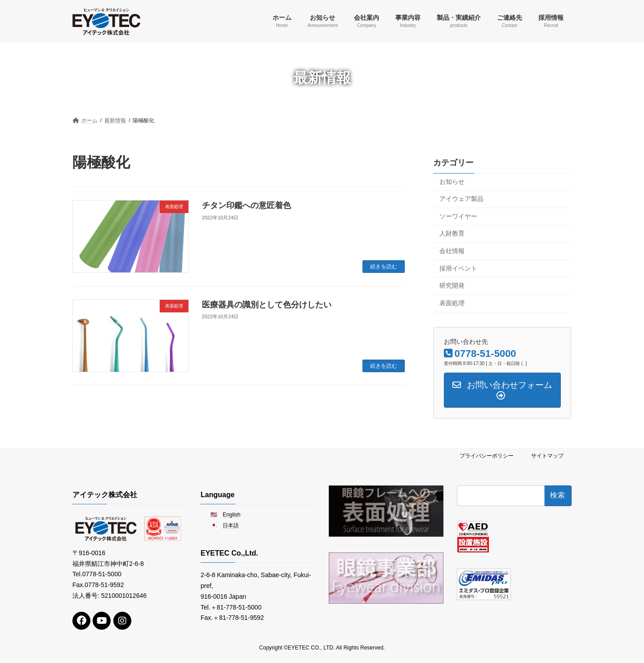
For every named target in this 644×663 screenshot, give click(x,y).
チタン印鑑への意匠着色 (246, 205)
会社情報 (452, 251)
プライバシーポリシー (487, 456)
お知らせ (452, 181)
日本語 (231, 525)
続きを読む (384, 267)
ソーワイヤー (458, 216)
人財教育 (452, 233)
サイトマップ (547, 456)
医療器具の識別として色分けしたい (267, 305)
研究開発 (452, 285)
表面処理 (452, 303)
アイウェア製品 (461, 199)
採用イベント (458, 268)
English (231, 514)
